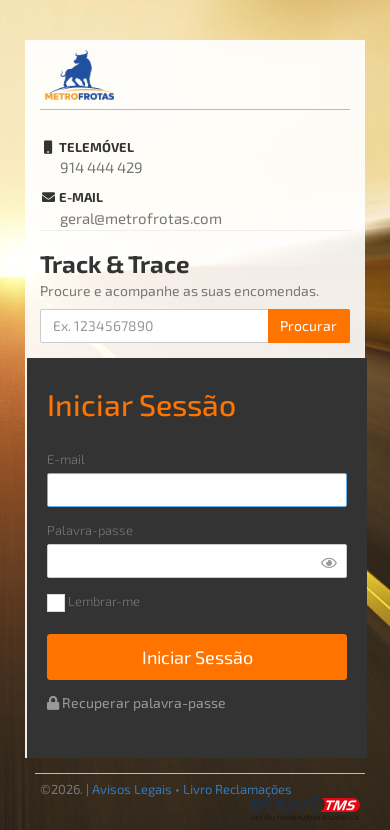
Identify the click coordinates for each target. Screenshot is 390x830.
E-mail (66, 459)
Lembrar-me (93, 603)
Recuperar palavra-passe (136, 702)
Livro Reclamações (237, 789)
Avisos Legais (132, 789)
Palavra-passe (90, 530)
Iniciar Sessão (197, 657)
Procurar (308, 325)
